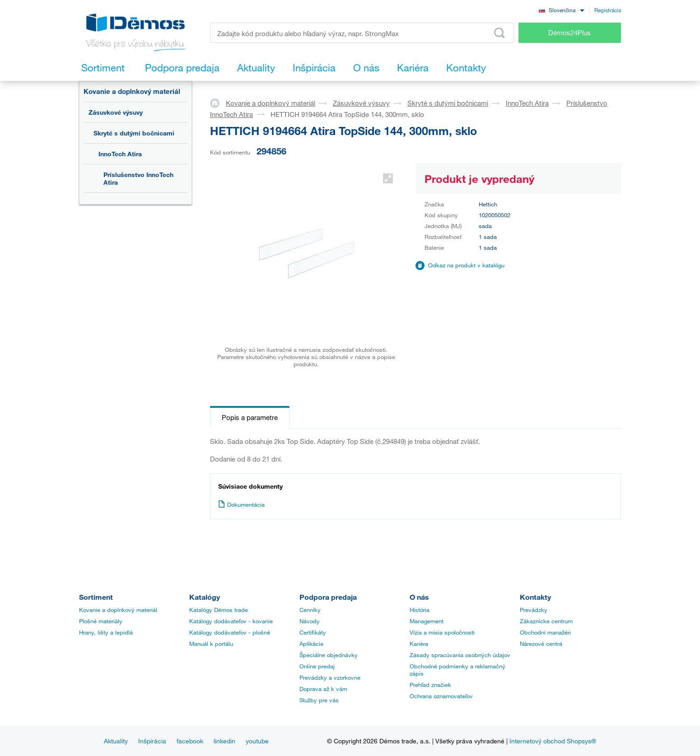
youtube (257, 741)
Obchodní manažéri (545, 632)
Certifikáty (313, 632)
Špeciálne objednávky (329, 655)
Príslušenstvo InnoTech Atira (138, 178)
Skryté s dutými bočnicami (134, 133)
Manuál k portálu (211, 644)
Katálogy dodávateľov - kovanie (231, 621)
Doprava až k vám (323, 689)
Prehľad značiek (430, 685)
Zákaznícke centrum (546, 621)
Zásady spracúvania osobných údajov (460, 655)
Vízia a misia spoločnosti (442, 632)
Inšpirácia (152, 741)
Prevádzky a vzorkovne (330, 677)
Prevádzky (534, 610)
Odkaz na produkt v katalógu (466, 265)
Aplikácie (311, 644)
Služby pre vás (319, 700)
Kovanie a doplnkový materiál (132, 91)
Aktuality (116, 741)
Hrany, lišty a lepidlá (106, 632)
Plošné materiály (101, 621)
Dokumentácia (241, 504)
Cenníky (310, 610)
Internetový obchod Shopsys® (553, 741)
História (420, 610)
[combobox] (561, 10)
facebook (190, 741)
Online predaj (317, 666)
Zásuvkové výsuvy (116, 112)
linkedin (224, 741)
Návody (310, 621)
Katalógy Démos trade (219, 610)
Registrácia (608, 10)
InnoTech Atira (120, 154)
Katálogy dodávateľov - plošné (230, 632)
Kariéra (419, 644)
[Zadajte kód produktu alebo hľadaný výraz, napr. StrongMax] (362, 33)
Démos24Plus (569, 33)
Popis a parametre (250, 417)
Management (427, 621)
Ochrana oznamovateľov (441, 696)
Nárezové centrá (541, 644)
